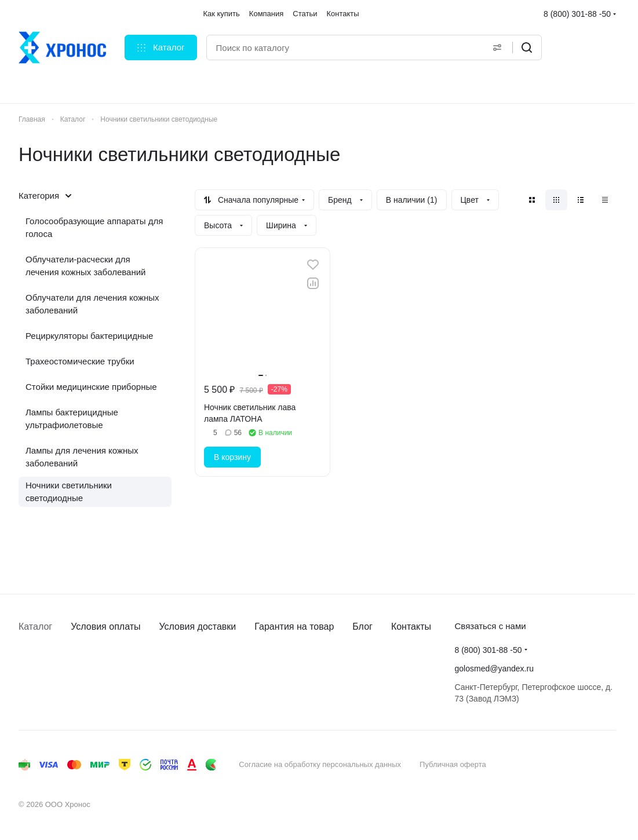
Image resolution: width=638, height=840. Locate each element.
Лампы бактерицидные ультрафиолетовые (72, 419)
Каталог (35, 627)
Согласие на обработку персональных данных (320, 764)
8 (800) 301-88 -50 (577, 14)
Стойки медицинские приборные (91, 387)
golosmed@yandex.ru (494, 669)
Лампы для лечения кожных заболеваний (82, 457)
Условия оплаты (105, 627)
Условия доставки (198, 627)
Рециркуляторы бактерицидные (89, 336)
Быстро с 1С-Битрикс (555, 765)
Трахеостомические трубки (80, 361)
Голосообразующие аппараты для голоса (94, 227)
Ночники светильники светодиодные (69, 492)
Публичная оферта (453, 764)
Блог (362, 627)
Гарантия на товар (294, 627)
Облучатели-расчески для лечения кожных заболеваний (85, 266)
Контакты (411, 627)
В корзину (232, 457)
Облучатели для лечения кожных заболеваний (92, 304)
